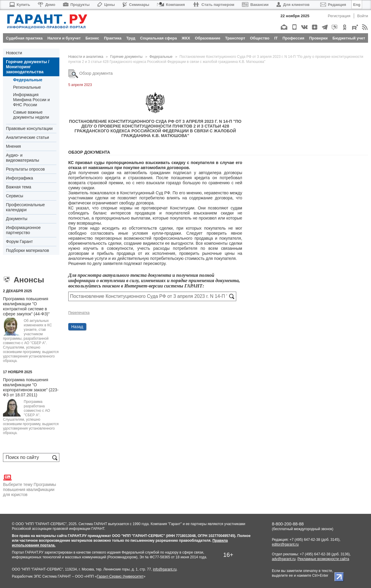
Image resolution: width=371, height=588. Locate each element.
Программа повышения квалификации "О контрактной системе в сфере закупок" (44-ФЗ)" (26, 306)
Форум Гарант (19, 241)
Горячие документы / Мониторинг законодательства (28, 67)
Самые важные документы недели (31, 115)
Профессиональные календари (25, 207)
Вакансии (255, 5)
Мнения (13, 146)
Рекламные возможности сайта (323, 559)
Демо (46, 5)
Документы (17, 219)
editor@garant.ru (285, 544)
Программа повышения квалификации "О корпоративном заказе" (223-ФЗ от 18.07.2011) (31, 387)
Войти (363, 16)
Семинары (136, 5)
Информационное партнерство (23, 230)
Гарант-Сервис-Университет (120, 576)
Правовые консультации (29, 128)
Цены (106, 5)
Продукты (76, 5)
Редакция (333, 5)
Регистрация (339, 16)
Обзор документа (91, 73)
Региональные (27, 87)
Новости (14, 53)
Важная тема (19, 187)
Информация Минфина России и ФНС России (31, 100)
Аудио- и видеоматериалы (23, 158)
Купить (19, 5)
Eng (357, 5)
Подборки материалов (27, 250)
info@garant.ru (165, 569)
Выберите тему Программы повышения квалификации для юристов (30, 485)
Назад (77, 327)
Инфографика (19, 178)
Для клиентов (293, 5)
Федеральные (28, 80)
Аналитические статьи (27, 137)
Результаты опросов (25, 169)
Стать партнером (214, 5)
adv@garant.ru (284, 559)
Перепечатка (79, 313)
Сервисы (15, 196)
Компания (171, 5)
